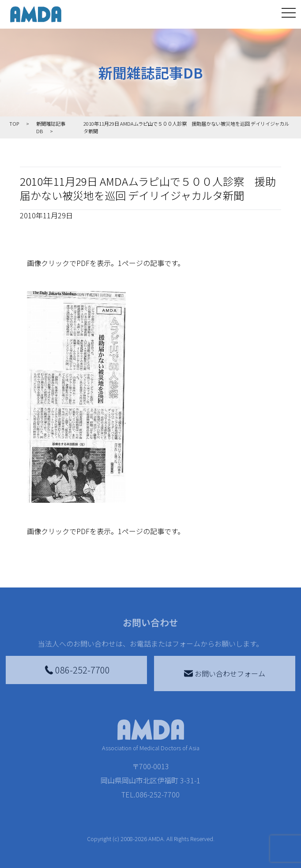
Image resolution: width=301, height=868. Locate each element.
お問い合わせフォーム (225, 673)
